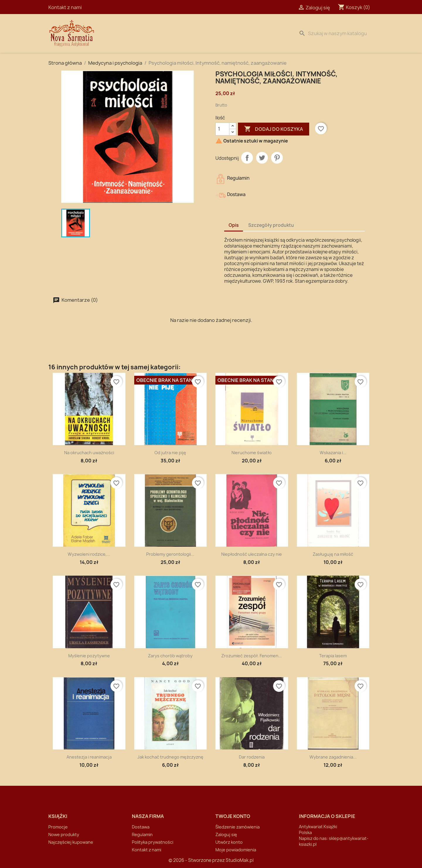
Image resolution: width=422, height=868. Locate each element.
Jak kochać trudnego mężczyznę (170, 757)
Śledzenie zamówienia (238, 827)
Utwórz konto (229, 842)
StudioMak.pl (240, 860)
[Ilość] (222, 129)
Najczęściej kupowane (71, 842)
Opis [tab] (234, 225)
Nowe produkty (64, 834)
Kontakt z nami (65, 7)
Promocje (58, 827)
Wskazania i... (333, 453)
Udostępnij (247, 158)
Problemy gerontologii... (170, 554)
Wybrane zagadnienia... (333, 757)
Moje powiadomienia (236, 850)
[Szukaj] (335, 33)
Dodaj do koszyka (274, 129)
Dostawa (169, 33)
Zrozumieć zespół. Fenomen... (252, 656)
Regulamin (142, 834)
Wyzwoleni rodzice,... (89, 554)
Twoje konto (233, 816)
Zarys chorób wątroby (170, 656)
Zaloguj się (226, 834)
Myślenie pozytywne (89, 656)
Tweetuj (262, 158)
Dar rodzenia (252, 757)
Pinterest (277, 158)
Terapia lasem (333, 656)
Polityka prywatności (153, 842)
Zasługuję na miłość (333, 554)
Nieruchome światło (252, 453)
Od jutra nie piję (170, 453)
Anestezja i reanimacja (89, 757)
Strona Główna (131, 33)
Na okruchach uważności (89, 453)
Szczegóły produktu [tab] (271, 225)
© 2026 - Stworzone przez (197, 860)
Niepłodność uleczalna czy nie (252, 554)
